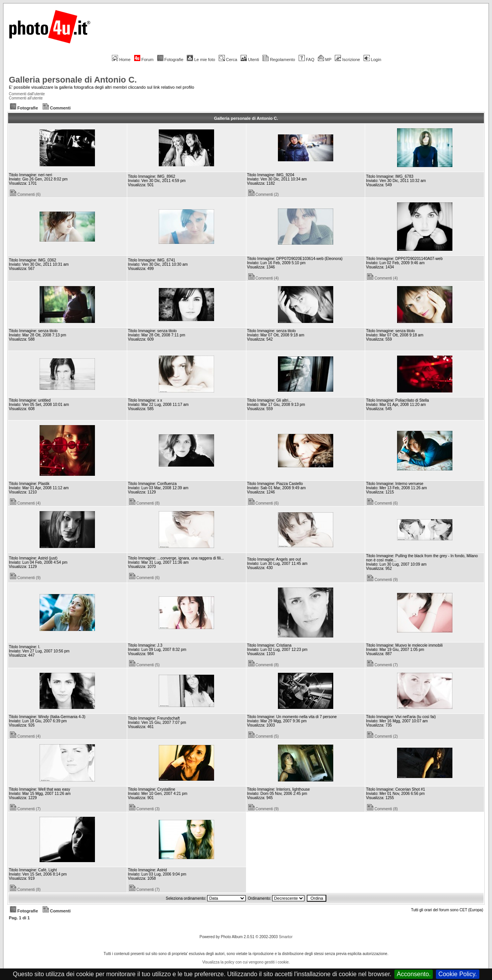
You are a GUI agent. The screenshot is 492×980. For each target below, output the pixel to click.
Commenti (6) (25, 195)
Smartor (286, 937)
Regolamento (279, 60)
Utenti (250, 60)
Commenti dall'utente (27, 94)
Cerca (228, 60)
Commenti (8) (145, 503)
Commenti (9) (25, 578)
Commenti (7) (382, 665)
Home (121, 60)
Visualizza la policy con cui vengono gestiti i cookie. (246, 962)
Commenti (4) (264, 278)
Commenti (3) (145, 809)
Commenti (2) (264, 195)
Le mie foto (201, 60)
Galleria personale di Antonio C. (73, 80)
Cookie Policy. (457, 974)
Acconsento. (414, 974)
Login (372, 60)
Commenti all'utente (26, 98)
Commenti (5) (145, 665)
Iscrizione (347, 60)
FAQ (307, 60)
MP (325, 60)
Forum (144, 60)
